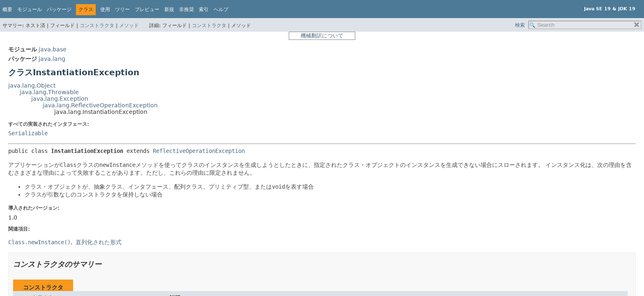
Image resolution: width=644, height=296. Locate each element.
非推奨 (186, 9)
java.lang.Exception (60, 99)
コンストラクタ (97, 25)
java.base (53, 49)
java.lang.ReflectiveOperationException (100, 105)
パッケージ (59, 9)
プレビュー (147, 9)
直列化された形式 (99, 242)
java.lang (52, 59)
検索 (520, 25)
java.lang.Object (32, 86)
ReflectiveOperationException (199, 151)
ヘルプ (221, 9)
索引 (204, 9)
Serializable (28, 133)
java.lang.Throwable (49, 92)
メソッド (129, 25)
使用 (105, 9)
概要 (7, 9)
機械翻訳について (322, 36)
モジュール (30, 9)
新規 (169, 9)
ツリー (122, 9)
